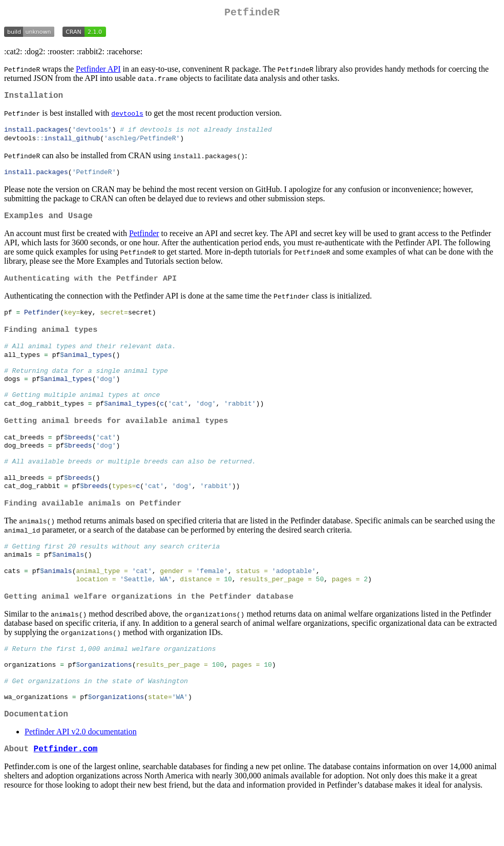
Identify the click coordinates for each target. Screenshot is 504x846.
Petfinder (144, 242)
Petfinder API (98, 71)
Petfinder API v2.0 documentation (81, 778)
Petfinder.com (66, 796)
